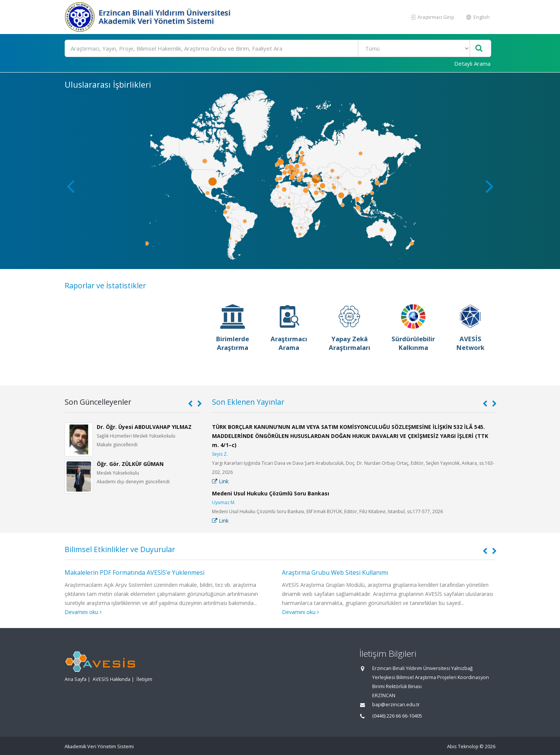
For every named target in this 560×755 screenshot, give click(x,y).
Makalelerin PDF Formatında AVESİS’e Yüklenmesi (135, 572)
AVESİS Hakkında (111, 679)
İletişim (144, 679)
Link (220, 481)
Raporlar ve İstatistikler (105, 285)
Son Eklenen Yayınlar (248, 402)
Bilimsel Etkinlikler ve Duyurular (120, 549)
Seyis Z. (220, 454)
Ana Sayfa (76, 679)
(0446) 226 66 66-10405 (397, 716)
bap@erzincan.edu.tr (396, 705)
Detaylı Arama (472, 63)
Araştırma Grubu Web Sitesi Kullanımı (335, 572)
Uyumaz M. (224, 502)
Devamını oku (83, 612)
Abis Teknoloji (463, 746)
